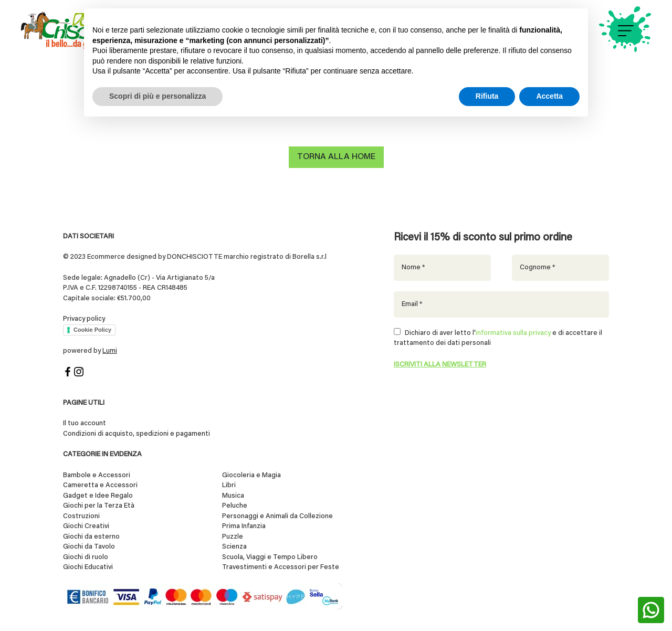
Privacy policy (84, 319)
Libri (229, 486)
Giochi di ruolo (86, 557)
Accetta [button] (549, 96)
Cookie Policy (92, 330)
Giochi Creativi (86, 527)
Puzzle (233, 537)
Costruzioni (81, 516)
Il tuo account (85, 424)
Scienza (234, 547)
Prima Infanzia (244, 527)
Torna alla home (336, 157)
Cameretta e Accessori (100, 486)
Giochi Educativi (88, 568)
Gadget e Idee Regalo (98, 496)
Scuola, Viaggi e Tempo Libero (270, 557)
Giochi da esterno (91, 537)
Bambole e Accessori (97, 475)
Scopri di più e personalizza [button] (157, 96)
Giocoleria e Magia (251, 475)
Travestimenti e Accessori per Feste (281, 568)
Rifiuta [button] (487, 96)
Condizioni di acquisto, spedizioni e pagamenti (136, 434)
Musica (233, 496)
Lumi (110, 351)
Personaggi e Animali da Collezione (277, 516)
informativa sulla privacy (513, 333)
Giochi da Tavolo (89, 547)
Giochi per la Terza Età (99, 506)
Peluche (235, 506)
